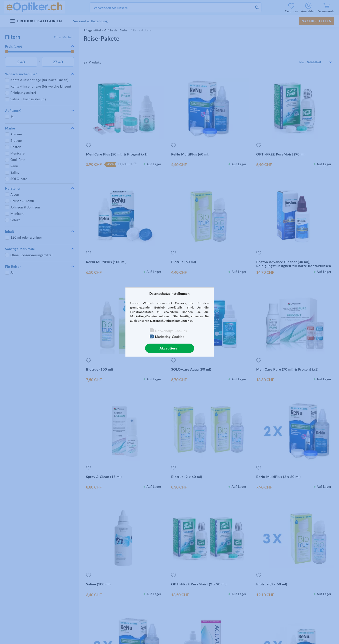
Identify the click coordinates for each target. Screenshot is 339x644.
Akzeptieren (169, 348)
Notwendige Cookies (171, 331)
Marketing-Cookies (170, 337)
